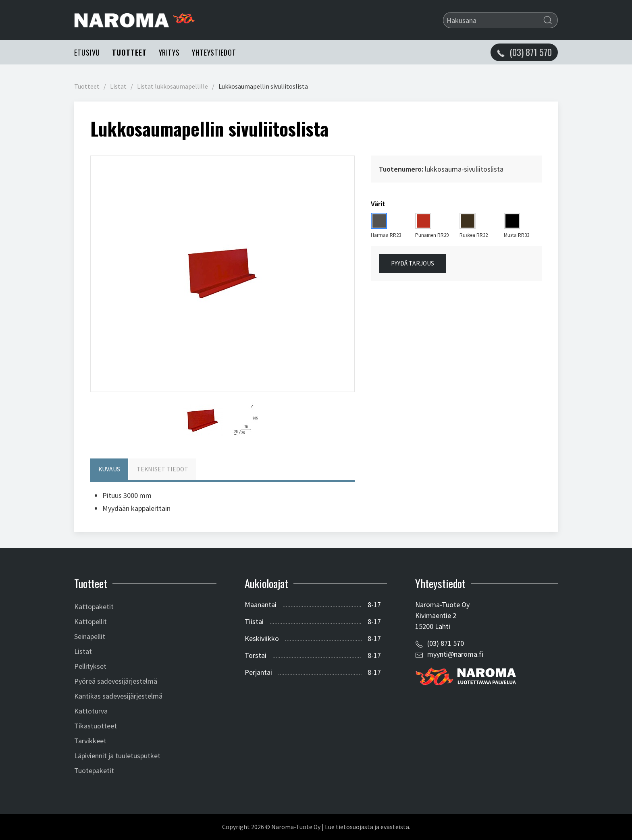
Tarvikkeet (90, 741)
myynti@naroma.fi (455, 654)
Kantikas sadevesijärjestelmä (118, 696)
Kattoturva (91, 711)
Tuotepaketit (94, 771)
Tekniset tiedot (162, 469)
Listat (118, 86)
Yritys (169, 52)
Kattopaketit (94, 607)
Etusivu (87, 52)
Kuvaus (109, 469)
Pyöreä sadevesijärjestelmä (116, 681)
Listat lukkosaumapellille (173, 86)
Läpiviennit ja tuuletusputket (117, 756)
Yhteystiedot (214, 52)
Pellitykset (90, 666)
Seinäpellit (90, 636)
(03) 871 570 (446, 643)
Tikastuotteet (96, 726)
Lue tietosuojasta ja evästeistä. (368, 827)
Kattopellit (90, 621)
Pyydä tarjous (413, 263)
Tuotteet (129, 52)
